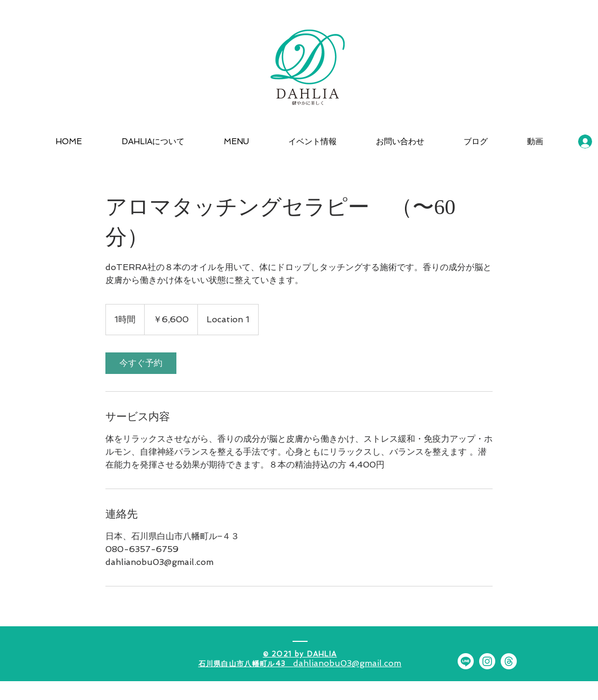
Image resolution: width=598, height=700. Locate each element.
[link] (141, 363)
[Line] (466, 661)
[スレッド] (509, 661)
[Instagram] (487, 661)
